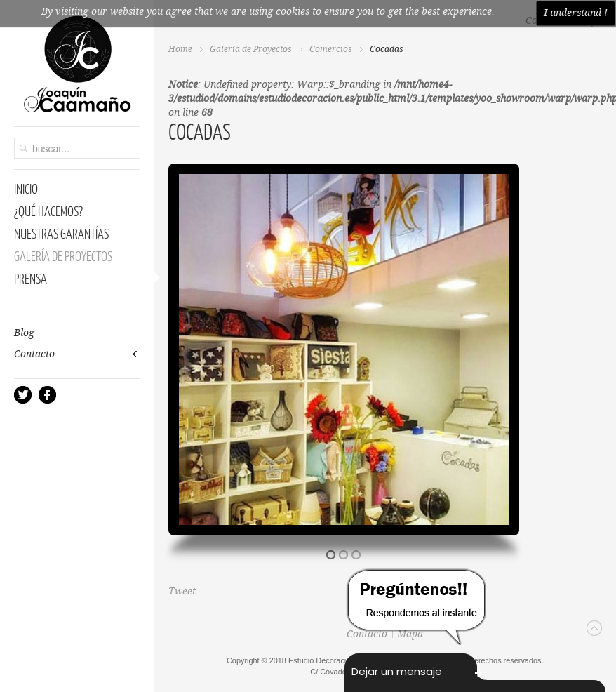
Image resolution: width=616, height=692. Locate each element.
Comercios (331, 49)
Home (180, 49)
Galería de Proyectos (251, 49)
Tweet (182, 592)
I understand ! (576, 13)
